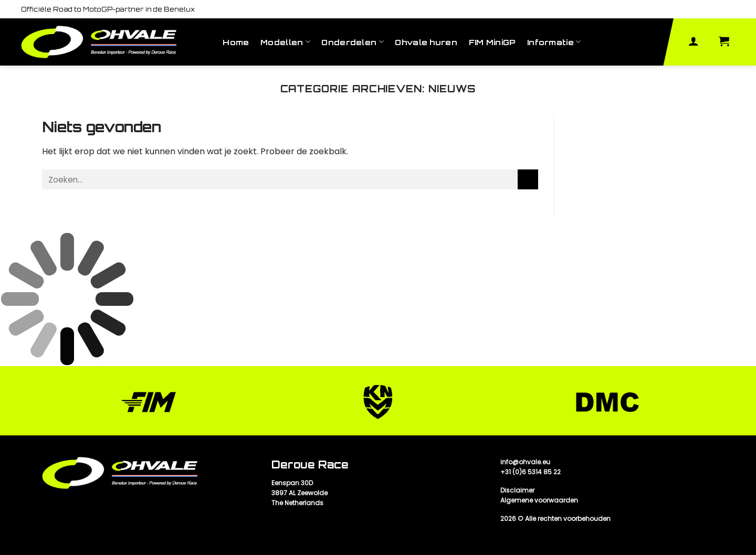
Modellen (285, 42)
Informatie (554, 42)
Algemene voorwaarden (539, 500)
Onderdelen (352, 42)
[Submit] (528, 180)
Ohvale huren (426, 42)
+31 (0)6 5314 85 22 (531, 472)
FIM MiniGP (492, 42)
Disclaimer (517, 490)
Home (236, 42)
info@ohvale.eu (525, 462)
